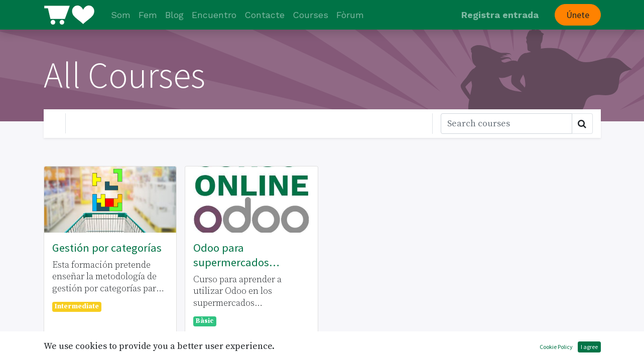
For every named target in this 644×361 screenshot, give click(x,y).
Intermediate (77, 307)
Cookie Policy (556, 347)
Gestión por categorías (107, 248)
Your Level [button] (98, 123)
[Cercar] (506, 124)
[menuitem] (121, 15)
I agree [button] (589, 347)
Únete (578, 15)
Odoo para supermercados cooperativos (231, 255)
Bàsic (205, 321)
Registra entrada (500, 15)
